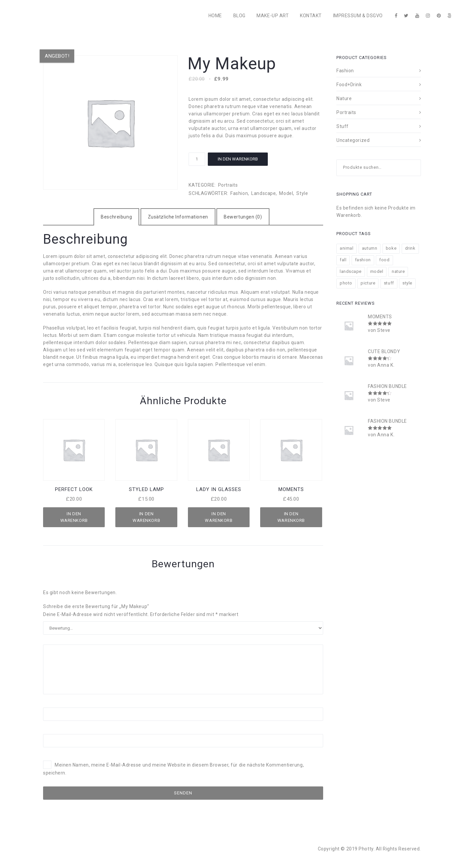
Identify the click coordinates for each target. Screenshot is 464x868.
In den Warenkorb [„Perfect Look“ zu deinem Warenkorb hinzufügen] (74, 517)
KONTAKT (311, 16)
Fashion (345, 71)
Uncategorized (353, 140)
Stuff (343, 126)
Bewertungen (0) (243, 217)
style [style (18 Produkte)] (407, 283)
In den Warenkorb (238, 159)
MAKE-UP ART (273, 16)
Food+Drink (349, 85)
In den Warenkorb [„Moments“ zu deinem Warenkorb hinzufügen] (291, 517)
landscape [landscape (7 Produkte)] (351, 271)
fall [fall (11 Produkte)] (343, 260)
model (286, 193)
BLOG (239, 16)
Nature (344, 98)
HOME (215, 16)
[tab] (116, 217)
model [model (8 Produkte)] (377, 271)
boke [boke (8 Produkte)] (391, 248)
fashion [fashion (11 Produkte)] (363, 260)
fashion (239, 193)
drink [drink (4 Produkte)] (410, 248)
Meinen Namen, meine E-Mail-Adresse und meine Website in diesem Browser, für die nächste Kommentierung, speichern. (174, 769)
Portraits (228, 185)
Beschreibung (116, 217)
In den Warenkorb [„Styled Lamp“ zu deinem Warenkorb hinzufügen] (146, 517)
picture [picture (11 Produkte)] (368, 283)
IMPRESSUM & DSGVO (358, 16)
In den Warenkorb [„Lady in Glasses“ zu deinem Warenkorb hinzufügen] (219, 517)
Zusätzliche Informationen (178, 217)
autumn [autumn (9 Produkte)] (370, 248)
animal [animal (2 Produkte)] (347, 248)
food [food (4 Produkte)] (384, 260)
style (302, 193)
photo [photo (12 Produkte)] (346, 283)
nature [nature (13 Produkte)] (398, 271)
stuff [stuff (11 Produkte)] (389, 283)
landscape (263, 193)
